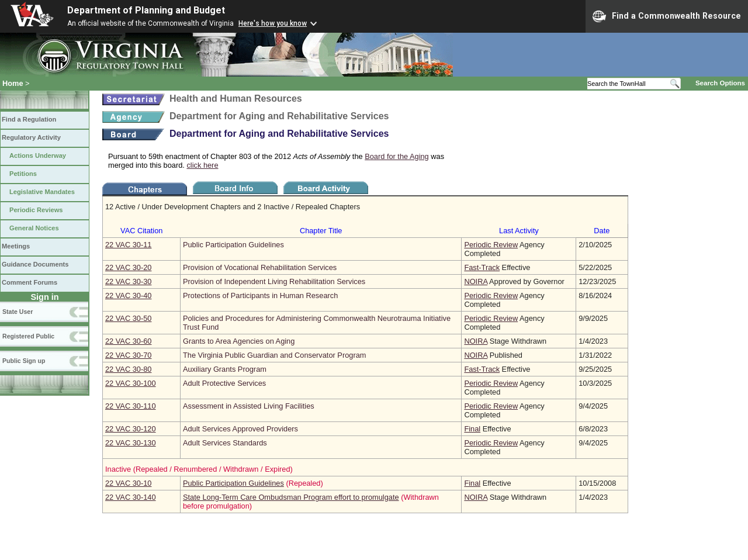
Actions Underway (38, 155)
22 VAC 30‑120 (131, 429)
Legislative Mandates (42, 192)
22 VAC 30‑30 (128, 281)
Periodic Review (491, 245)
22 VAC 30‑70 (128, 355)
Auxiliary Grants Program (225, 369)
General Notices (34, 228)
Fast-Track (482, 267)
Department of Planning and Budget (146, 10)
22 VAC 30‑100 (131, 383)
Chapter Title (321, 231)
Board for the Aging (397, 156)
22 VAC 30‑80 (128, 369)
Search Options (720, 83)
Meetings (16, 246)
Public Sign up (24, 361)
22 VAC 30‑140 (131, 497)
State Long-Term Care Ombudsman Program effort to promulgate (291, 497)
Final (472, 429)
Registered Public (28, 336)
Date (602, 231)
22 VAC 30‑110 (131, 406)
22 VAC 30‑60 (128, 341)
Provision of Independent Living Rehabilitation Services (274, 281)
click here (202, 165)
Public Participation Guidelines (233, 245)
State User (18, 312)
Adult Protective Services (224, 383)
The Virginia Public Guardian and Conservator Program (274, 355)
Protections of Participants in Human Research (260, 295)
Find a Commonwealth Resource (667, 16)
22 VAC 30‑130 (131, 443)
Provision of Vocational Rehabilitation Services (260, 267)
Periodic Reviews (36, 210)
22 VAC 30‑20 (128, 267)
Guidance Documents (35, 264)
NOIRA (476, 281)
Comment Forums (30, 282)
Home (13, 83)
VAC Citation (141, 231)
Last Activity (519, 231)
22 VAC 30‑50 (128, 318)
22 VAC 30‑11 (128, 245)
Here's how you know (273, 23)
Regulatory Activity (31, 137)
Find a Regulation (29, 119)
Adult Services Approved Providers (240, 429)
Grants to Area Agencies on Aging (239, 341)
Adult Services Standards (225, 443)
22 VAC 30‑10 (128, 483)
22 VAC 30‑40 (128, 295)
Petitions (23, 174)
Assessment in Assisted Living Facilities (249, 406)
